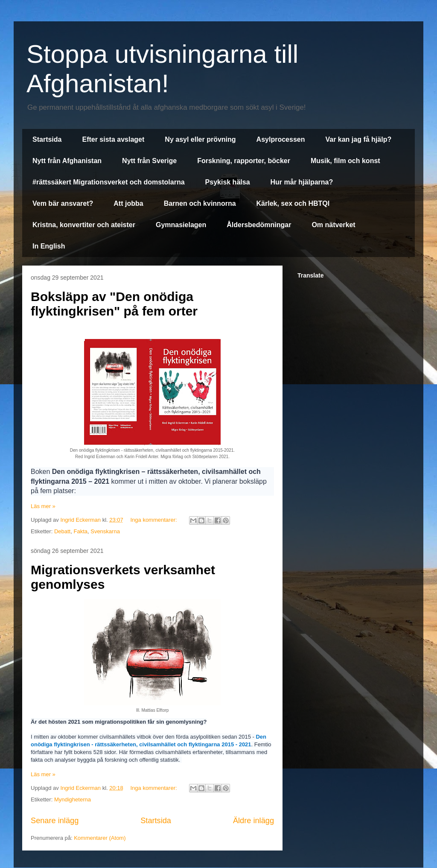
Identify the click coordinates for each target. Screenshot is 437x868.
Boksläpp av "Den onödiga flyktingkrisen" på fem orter (114, 304)
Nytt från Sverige (149, 161)
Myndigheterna (73, 799)
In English (49, 246)
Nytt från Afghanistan (67, 161)
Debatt (62, 531)
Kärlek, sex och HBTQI (293, 203)
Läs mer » (43, 506)
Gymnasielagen (181, 225)
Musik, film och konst (345, 161)
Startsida (47, 139)
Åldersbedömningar (259, 225)
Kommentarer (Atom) (100, 838)
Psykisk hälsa (228, 182)
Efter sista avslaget (113, 139)
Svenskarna (105, 531)
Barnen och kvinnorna (200, 203)
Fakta (80, 531)
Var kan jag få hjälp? (358, 139)
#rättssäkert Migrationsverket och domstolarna (109, 182)
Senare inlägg (55, 821)
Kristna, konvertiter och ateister (84, 225)
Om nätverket (333, 225)
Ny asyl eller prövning (200, 139)
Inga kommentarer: (154, 520)
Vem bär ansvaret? (63, 203)
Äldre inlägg (253, 821)
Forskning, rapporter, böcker (244, 161)
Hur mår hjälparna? (302, 182)
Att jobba (128, 203)
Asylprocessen (281, 139)
